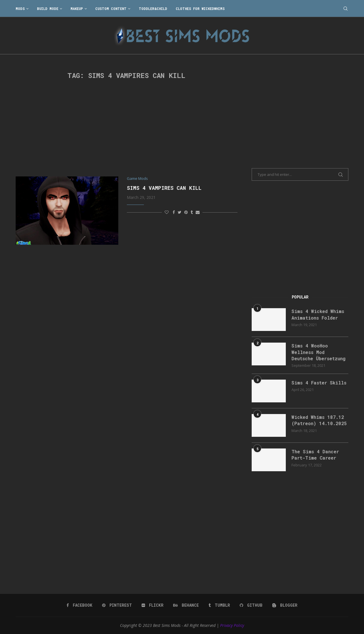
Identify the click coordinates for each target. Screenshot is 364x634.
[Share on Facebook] (174, 212)
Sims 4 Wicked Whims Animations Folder (318, 314)
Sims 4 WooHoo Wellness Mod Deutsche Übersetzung (318, 352)
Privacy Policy (232, 625)
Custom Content (111, 9)
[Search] (346, 9)
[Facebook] (79, 605)
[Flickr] (153, 605)
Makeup (77, 9)
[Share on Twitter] (180, 212)
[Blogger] (285, 605)
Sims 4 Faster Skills (319, 383)
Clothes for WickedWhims (200, 9)
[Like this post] (167, 212)
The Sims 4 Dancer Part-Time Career (315, 455)
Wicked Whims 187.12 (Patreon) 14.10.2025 (319, 420)
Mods (20, 9)
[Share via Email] (198, 212)
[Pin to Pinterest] (186, 212)
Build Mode (48, 9)
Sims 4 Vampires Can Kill (164, 188)
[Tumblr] (219, 605)
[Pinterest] (117, 605)
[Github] (251, 605)
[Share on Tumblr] (192, 212)
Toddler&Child (153, 9)
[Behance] (186, 605)
